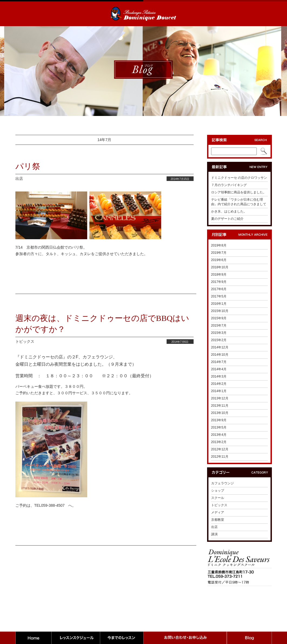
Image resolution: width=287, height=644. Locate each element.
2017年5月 (219, 296)
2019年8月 (219, 245)
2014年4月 (219, 369)
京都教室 (218, 520)
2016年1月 (219, 304)
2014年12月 (220, 347)
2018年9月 (219, 275)
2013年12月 (220, 398)
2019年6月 (219, 260)
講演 (214, 534)
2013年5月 (219, 427)
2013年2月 (219, 442)
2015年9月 (219, 318)
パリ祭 (28, 166)
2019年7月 (219, 253)
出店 (19, 179)
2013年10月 (220, 413)
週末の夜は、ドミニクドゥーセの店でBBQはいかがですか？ (102, 324)
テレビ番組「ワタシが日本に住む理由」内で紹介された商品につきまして (239, 202)
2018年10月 (220, 267)
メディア (218, 512)
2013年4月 (219, 435)
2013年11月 (220, 406)
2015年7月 (219, 326)
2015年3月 (219, 333)
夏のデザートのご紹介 (227, 219)
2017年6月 (219, 289)
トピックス (25, 341)
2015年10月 (220, 311)
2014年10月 (220, 355)
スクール (218, 498)
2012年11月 (220, 457)
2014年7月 (219, 362)
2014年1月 (219, 391)
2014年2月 (219, 384)
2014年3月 (219, 376)
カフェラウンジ (222, 483)
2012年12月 (220, 449)
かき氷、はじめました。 (229, 211)
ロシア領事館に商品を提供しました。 (239, 192)
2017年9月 (219, 282)
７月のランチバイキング (229, 185)
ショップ (218, 491)
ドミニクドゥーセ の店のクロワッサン (239, 178)
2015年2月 (219, 340)
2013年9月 (219, 420)
